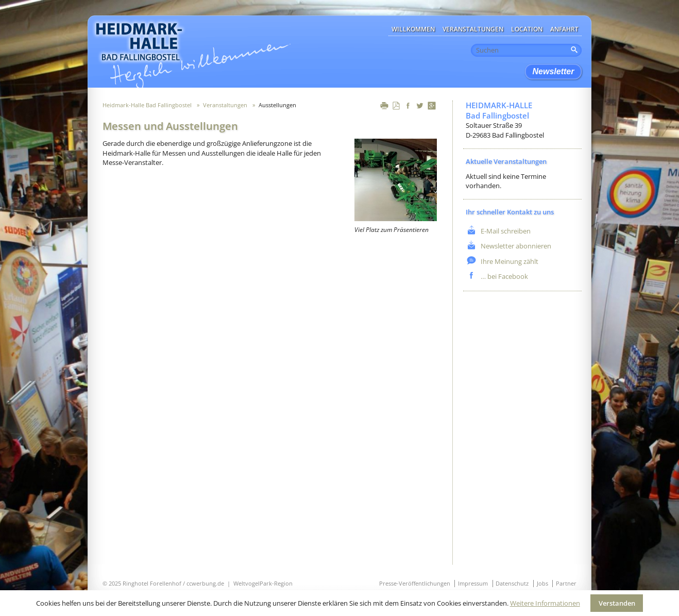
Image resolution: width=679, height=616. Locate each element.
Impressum (473, 583)
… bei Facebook (504, 276)
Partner (566, 583)
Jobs (542, 583)
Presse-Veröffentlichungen (415, 583)
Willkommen (413, 29)
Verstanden (617, 603)
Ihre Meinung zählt (509, 261)
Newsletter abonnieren (515, 246)
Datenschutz (512, 583)
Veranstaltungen (473, 29)
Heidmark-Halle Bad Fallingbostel (147, 105)
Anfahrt (564, 29)
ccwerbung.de (205, 583)
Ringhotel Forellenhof (152, 583)
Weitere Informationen (545, 603)
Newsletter (554, 71)
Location (527, 29)
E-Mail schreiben (505, 231)
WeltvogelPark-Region (263, 583)
